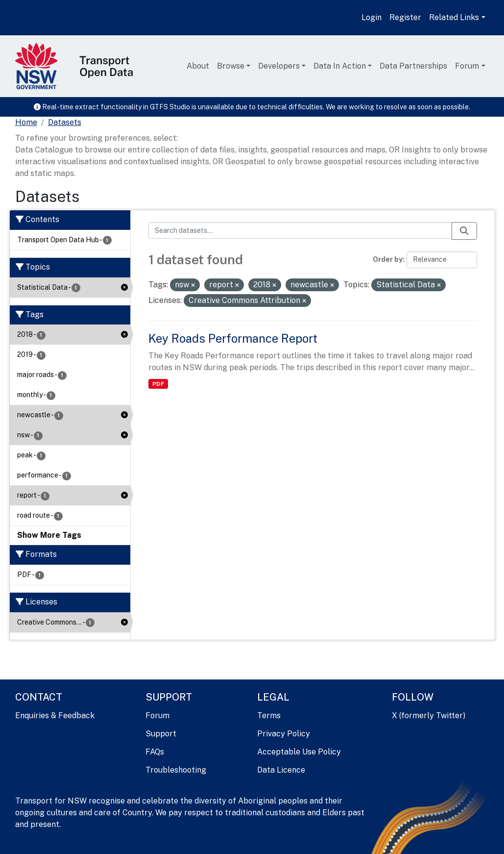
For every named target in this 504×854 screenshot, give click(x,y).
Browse (231, 66)
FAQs (155, 752)
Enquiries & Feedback (55, 716)
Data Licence (281, 770)
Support (161, 734)
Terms (269, 716)
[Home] (26, 123)
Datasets (65, 122)
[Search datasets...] (300, 230)
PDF (158, 384)
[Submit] (464, 231)
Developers (279, 66)
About (198, 66)
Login (372, 17)
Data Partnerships (413, 66)
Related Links (454, 17)
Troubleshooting (176, 770)
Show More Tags (49, 535)
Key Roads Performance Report (233, 338)
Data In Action (340, 66)
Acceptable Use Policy (299, 752)
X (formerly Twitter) (429, 716)
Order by (388, 259)
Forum (467, 66)
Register (405, 17)
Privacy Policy (284, 734)
